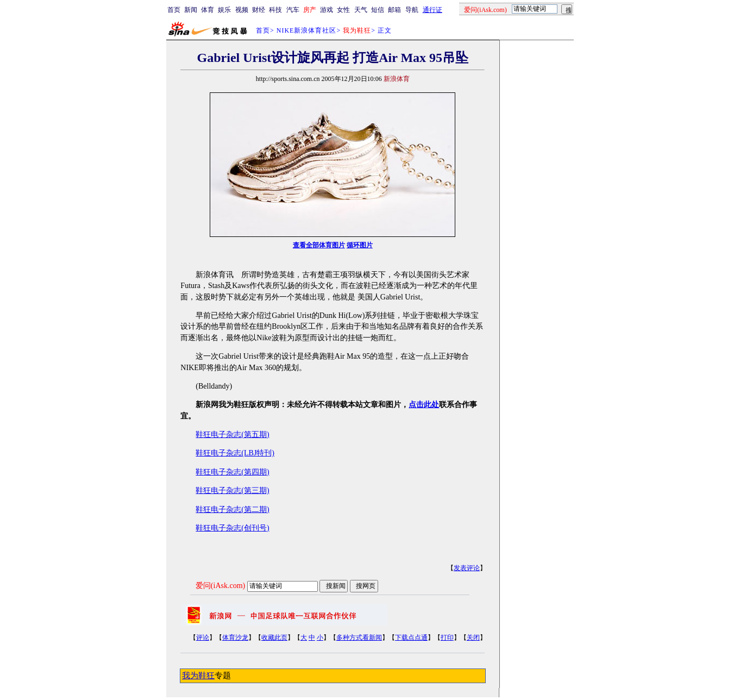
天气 (361, 10)
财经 (259, 10)
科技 (275, 10)
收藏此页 (274, 637)
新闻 (191, 10)
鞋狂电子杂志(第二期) (232, 510)
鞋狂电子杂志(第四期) (232, 472)
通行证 (432, 10)
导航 (412, 10)
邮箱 (394, 10)
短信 (378, 10)
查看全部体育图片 (319, 245)
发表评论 (467, 568)
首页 (174, 10)
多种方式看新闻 (359, 637)
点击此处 (424, 405)
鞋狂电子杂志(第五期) (232, 435)
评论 (203, 637)
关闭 (473, 637)
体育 (208, 10)
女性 (343, 10)
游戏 (327, 10)
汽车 (293, 10)
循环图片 (360, 245)
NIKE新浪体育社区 (307, 30)
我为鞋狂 (198, 676)
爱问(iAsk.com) (220, 586)
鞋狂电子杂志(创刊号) (232, 528)
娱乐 (224, 10)
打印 (447, 637)
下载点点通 (411, 637)
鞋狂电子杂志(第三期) (232, 490)
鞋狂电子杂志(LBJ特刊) (235, 453)
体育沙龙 (235, 637)
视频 (242, 10)
